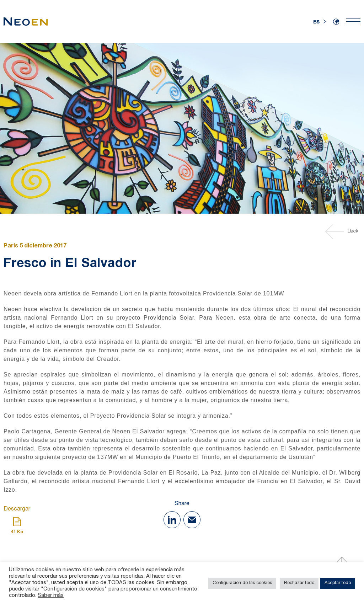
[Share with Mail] (192, 520)
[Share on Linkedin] (172, 520)
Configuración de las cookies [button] (242, 583)
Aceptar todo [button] (338, 583)
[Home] (26, 22)
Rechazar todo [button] (299, 583)
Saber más (51, 596)
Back (343, 232)
